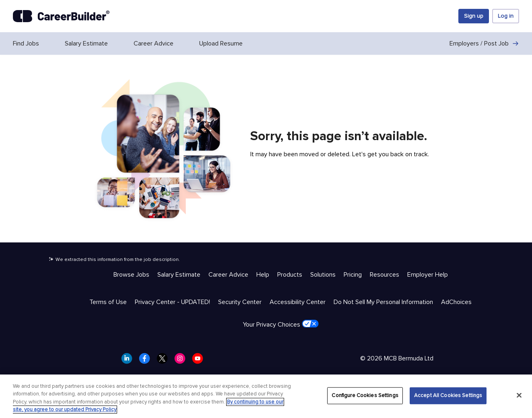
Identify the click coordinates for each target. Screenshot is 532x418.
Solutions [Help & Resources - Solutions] (323, 275)
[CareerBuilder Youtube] (200, 361)
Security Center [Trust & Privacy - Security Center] (240, 302)
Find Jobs (26, 43)
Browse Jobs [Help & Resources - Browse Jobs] (131, 275)
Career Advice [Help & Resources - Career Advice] (228, 275)
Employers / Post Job (484, 43)
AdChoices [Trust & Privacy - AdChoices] (456, 302)
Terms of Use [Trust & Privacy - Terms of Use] (108, 302)
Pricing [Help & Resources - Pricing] (353, 275)
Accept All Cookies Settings (448, 395)
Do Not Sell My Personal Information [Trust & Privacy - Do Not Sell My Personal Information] (383, 302)
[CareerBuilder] (61, 16)
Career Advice (154, 43)
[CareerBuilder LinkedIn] (129, 361)
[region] (266, 396)
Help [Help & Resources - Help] (263, 275)
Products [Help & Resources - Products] (290, 275)
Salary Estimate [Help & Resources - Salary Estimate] (179, 275)
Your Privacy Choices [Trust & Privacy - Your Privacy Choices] (281, 324)
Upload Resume (221, 43)
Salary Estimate (86, 43)
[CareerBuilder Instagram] (182, 361)
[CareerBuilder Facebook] (147, 361)
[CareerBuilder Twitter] (165, 361)
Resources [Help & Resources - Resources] (385, 275)
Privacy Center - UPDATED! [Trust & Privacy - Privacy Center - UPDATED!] (172, 302)
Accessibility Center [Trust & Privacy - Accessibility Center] (298, 302)
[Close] (519, 395)
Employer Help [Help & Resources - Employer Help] (428, 275)
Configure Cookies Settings (365, 395)
